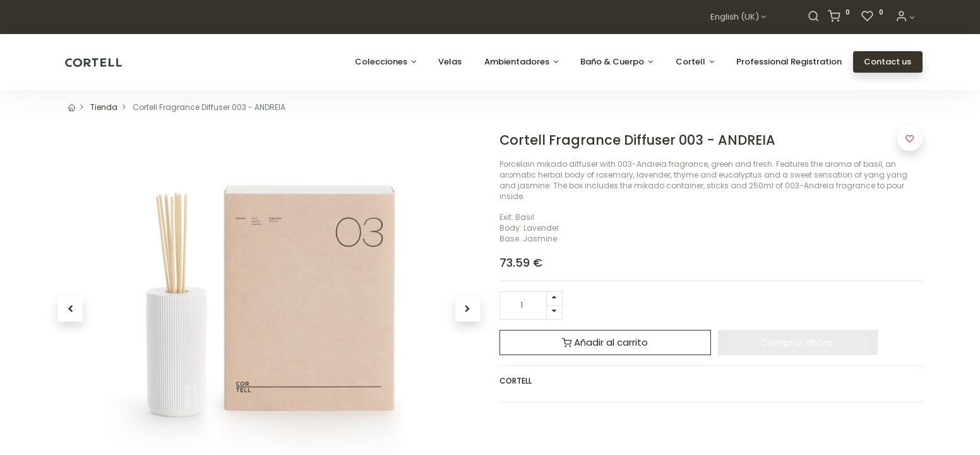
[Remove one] (554, 312)
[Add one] (554, 299)
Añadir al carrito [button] (605, 342)
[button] (70, 309)
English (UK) (735, 17)
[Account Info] (905, 17)
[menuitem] (450, 62)
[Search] (814, 17)
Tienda (104, 107)
